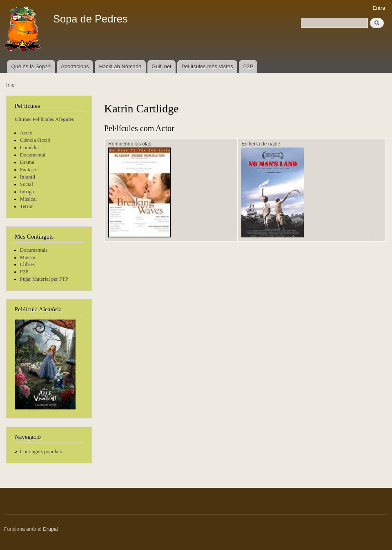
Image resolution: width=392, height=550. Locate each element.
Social (27, 184)
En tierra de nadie (261, 144)
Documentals (34, 250)
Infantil (28, 177)
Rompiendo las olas (130, 144)
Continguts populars (41, 452)
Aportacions (75, 66)
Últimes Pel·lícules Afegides (44, 119)
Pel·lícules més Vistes (207, 66)
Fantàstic (29, 170)
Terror (27, 206)
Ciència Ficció (35, 140)
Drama (27, 162)
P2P (248, 66)
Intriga (27, 192)
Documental (33, 155)
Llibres (27, 264)
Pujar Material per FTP (44, 279)
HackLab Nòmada (120, 66)
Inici (11, 85)
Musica (28, 257)
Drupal (50, 529)
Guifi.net (161, 66)
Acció (26, 133)
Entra (379, 8)
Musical (28, 199)
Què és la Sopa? (31, 66)
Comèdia (29, 148)
